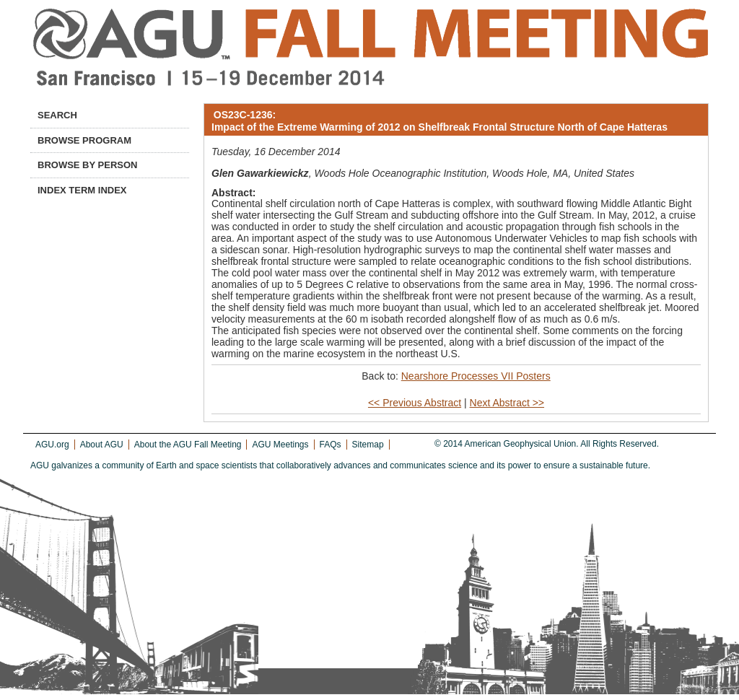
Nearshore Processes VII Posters (476, 376)
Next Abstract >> (507, 403)
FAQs (331, 445)
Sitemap (368, 445)
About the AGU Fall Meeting (188, 445)
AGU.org (52, 445)
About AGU (102, 445)
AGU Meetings (280, 445)
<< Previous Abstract (415, 403)
